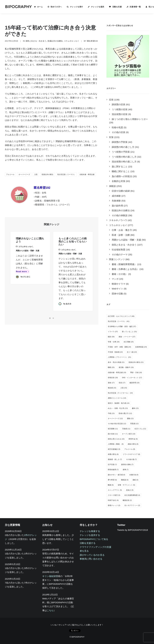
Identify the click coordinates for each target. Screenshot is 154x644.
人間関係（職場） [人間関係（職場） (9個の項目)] (116, 444)
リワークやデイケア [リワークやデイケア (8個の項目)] (131, 454)
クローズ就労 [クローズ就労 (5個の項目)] (114, 495)
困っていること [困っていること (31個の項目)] (129, 332)
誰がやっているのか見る (92, 555)
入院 (36, 174)
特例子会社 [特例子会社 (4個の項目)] (113, 500)
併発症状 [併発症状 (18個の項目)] (113, 378)
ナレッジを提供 (98, 7)
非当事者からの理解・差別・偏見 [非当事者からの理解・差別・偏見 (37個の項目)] (122, 326)
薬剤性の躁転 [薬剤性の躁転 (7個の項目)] (127, 464)
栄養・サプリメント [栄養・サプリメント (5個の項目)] (126, 485)
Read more (22, 276)
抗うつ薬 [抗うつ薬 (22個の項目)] (132, 352)
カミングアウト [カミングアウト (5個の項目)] (115, 490)
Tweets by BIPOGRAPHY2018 (132, 530)
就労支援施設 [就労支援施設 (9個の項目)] (114, 449)
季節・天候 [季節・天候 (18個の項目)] (136, 372)
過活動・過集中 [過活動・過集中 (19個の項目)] (126, 367)
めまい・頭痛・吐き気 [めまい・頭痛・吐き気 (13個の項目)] (118, 408)
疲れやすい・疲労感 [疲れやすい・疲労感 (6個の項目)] (117, 475)
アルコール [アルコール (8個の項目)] (130, 449)
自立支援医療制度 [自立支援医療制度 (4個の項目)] (132, 495)
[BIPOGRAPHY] (18, 7)
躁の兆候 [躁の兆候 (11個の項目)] (113, 434)
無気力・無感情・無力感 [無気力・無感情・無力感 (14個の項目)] (119, 403)
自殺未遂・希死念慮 (87, 174)
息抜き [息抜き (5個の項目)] (130, 490)
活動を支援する (88, 543)
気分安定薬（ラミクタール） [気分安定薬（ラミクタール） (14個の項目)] (120, 393)
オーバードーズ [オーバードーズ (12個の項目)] (115, 418)
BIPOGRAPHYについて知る (94, 539)
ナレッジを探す (77, 7)
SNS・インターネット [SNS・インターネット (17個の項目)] (132, 378)
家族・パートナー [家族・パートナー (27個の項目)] (127, 337)
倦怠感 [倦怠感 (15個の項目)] (112, 388)
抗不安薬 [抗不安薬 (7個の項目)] (112, 464)
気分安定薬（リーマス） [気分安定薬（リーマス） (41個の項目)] (119, 321)
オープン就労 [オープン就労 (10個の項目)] (129, 434)
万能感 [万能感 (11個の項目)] (126, 429)
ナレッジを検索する (90, 531)
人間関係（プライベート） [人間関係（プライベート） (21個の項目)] (119, 357)
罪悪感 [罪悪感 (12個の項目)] (134, 424)
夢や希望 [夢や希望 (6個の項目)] (112, 480)
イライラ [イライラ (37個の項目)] (113, 332)
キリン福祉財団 (50, 576)
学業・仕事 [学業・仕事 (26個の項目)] (114, 342)
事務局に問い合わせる (91, 559)
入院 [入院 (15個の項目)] (124, 388)
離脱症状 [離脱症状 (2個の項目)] (127, 500)
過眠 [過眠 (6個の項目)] (135, 480)
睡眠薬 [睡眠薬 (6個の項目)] (125, 480)
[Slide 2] (53, 318)
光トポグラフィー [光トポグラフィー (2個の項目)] (132, 505)
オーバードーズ (24, 174)
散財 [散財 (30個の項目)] (111, 337)
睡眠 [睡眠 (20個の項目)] (111, 367)
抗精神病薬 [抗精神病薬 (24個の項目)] (141, 347)
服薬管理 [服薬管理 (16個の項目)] (135, 383)
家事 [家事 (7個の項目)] (126, 470)
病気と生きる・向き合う (36, 41)
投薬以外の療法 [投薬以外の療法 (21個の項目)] (136, 362)
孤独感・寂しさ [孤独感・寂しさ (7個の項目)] (115, 459)
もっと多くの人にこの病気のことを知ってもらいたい (73, 251)
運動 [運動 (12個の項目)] (130, 418)
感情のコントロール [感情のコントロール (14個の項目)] (117, 398)
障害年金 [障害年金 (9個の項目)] (133, 439)
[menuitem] (38, 7)
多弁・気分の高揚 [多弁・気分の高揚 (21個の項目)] (116, 362)
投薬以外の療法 (47, 174)
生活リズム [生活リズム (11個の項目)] (140, 429)
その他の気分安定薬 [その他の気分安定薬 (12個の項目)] (117, 424)
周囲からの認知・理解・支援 (28, 255)
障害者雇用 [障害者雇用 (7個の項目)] (113, 470)
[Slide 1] (50, 318)
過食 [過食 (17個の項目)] (111, 383)
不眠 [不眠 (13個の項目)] (111, 413)
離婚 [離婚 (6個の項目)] (111, 485)
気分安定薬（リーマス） (66, 174)
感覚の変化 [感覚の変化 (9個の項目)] (133, 444)
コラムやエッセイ (72, 41)
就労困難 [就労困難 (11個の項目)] (113, 429)
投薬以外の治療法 (55, 41)
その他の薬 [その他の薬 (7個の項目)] (131, 459)
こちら (50, 610)
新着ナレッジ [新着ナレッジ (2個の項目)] (114, 505)
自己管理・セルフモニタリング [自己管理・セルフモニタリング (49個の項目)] (121, 316)
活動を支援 (117, 7)
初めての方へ (56, 7)
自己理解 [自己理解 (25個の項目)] (129, 342)
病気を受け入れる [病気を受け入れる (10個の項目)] (116, 439)
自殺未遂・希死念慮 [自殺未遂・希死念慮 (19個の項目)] (117, 372)
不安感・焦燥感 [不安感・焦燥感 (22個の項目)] (115, 352)
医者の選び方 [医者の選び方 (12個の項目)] (125, 413)
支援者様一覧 (135, 7)
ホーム (40, 7)
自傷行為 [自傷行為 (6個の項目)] (134, 475)
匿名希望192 (92, 41)
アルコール (10, 174)
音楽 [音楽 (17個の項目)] (122, 383)
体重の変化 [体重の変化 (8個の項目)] (113, 454)
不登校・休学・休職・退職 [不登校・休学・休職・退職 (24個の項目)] (119, 347)
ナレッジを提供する (90, 535)
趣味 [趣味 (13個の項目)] (135, 408)
